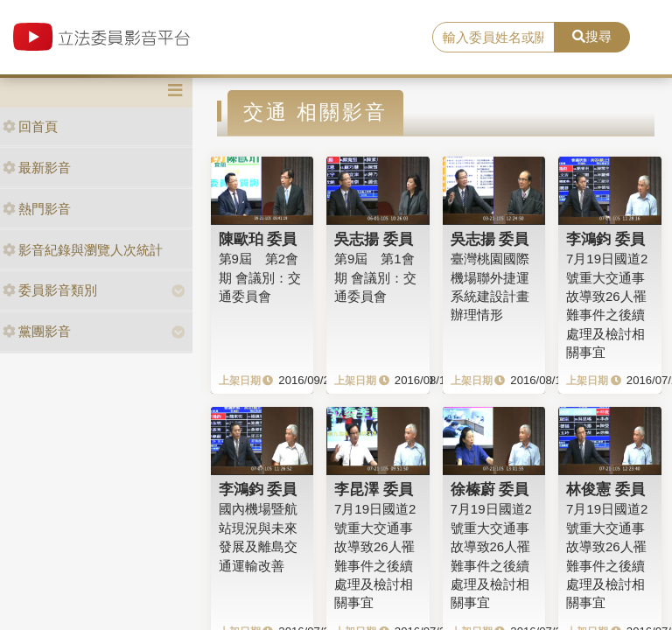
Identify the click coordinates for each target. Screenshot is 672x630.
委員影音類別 (50, 290)
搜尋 (592, 36)
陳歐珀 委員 (258, 239)
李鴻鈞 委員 (605, 239)
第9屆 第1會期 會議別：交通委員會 (375, 277)
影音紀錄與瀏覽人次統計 (83, 250)
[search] (493, 38)
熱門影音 (37, 209)
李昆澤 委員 (374, 489)
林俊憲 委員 (605, 489)
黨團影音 (37, 331)
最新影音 (37, 168)
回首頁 (30, 126)
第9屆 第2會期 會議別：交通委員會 (260, 277)
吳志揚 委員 (374, 239)
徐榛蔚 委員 (490, 489)
